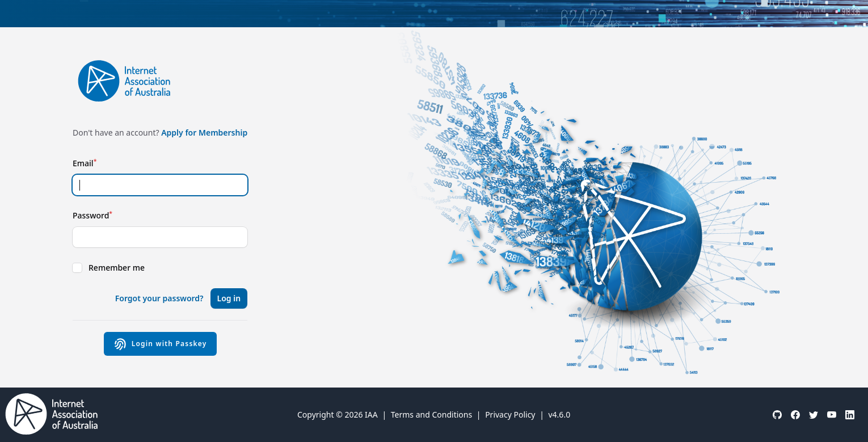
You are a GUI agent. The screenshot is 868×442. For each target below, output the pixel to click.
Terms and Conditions (431, 414)
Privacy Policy (510, 414)
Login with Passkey (160, 344)
